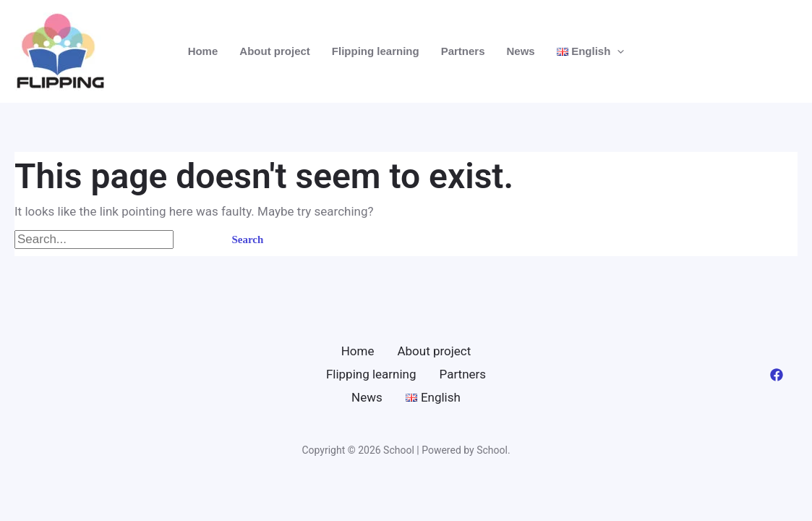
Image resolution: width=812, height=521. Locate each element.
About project (275, 51)
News (521, 51)
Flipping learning (376, 51)
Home (203, 51)
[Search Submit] (194, 240)
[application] (617, 51)
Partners (463, 51)
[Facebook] (777, 375)
